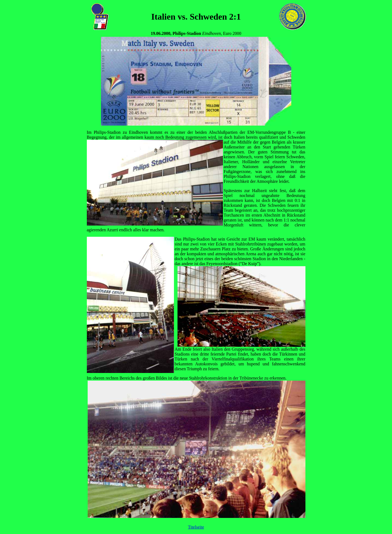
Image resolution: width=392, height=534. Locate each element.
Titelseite (196, 527)
